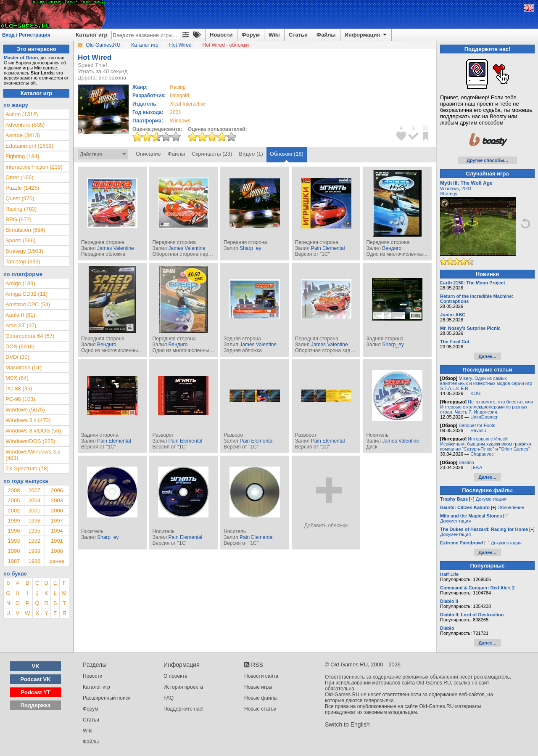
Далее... (487, 356)
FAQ (169, 698)
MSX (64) (17, 378)
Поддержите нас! (183, 709)
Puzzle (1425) (22, 188)
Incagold (179, 95)
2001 (175, 112)
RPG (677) (18, 219)
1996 (14, 531)
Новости (221, 35)
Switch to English (347, 724)
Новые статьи (260, 709)
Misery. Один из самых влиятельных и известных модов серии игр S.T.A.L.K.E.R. (486, 383)
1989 (34, 551)
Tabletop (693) (23, 261)
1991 (57, 541)
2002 (14, 511)
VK (36, 666)
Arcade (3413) (23, 135)
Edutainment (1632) (29, 146)
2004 (34, 500)
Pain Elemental (328, 248)
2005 (14, 500)
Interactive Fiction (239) (34, 167)
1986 (34, 561)
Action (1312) (22, 114)
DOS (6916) (20, 346)
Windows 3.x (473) (28, 420)
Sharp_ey (250, 248)
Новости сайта (261, 676)
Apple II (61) (20, 315)
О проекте (175, 676)
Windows (450, 188)
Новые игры (258, 687)
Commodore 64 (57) (30, 336)
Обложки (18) (287, 154)
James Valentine (116, 248)
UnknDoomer (484, 417)
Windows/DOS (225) (30, 441)
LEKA (476, 467)
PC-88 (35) (19, 389)
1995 (34, 531)
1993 (14, 541)
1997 (57, 521)
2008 (14, 490)
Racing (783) (21, 209)
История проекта (183, 687)
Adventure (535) (25, 125)
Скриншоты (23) (212, 154)
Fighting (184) (22, 156)
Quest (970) (20, 198)
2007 (34, 490)
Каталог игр (91, 35)
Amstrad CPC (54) (28, 304)
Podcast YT (36, 692)
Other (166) (19, 177)
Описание (148, 154)
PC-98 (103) (20, 399)
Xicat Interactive (188, 104)
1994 (57, 531)
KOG (475, 393)
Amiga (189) (20, 283)
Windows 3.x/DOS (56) (33, 431)
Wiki (274, 35)
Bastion (466, 462)
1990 (14, 551)
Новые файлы (261, 698)
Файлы (326, 35)
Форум (251, 35)
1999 (14, 521)
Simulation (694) (25, 230)
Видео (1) (251, 154)
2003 (57, 500)
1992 (34, 541)
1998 (34, 521)
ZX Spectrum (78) (27, 468)
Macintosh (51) (24, 367)
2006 (57, 490)
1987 (14, 561)
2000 (57, 511)
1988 (57, 551)
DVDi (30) (17, 357)
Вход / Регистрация (26, 35)
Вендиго (392, 248)
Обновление (511, 507)
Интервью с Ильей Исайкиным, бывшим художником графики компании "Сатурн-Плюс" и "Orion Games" (486, 444)
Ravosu (478, 430)
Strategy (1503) (24, 251)
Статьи (298, 35)
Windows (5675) (25, 410)
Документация (491, 499)
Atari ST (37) (21, 325)
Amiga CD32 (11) (26, 294)
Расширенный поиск (107, 698)
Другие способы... (487, 160)
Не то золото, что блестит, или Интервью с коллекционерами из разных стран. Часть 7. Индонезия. (487, 407)
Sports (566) (21, 240)
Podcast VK (35, 679)
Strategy (449, 194)
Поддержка (36, 705)
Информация (366, 35)
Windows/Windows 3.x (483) (33, 455)
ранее (57, 561)
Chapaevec (482, 454)
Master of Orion (21, 58)
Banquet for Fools (477, 425)
